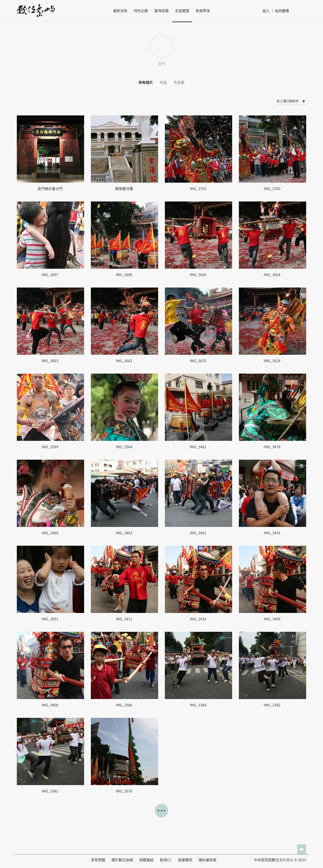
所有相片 (146, 82)
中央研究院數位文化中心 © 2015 (280, 860)
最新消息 (120, 11)
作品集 (179, 82)
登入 (266, 11)
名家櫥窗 (182, 11)
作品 (163, 82)
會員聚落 (203, 11)
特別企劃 (141, 11)
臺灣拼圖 (161, 11)
